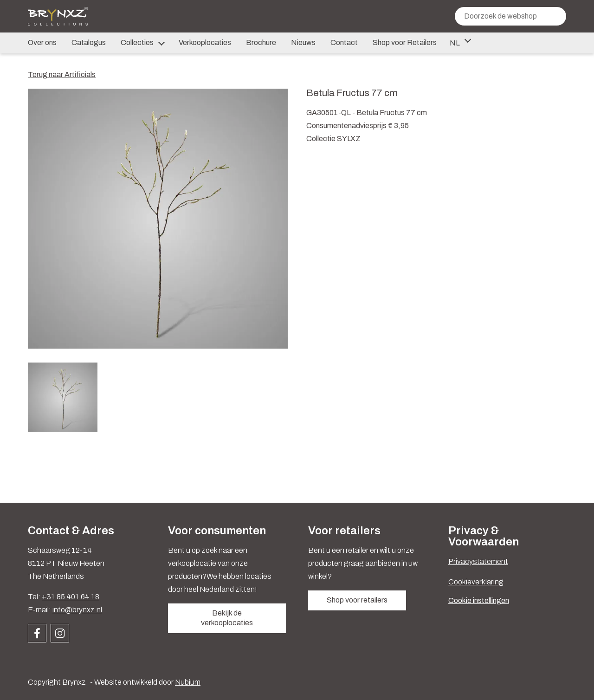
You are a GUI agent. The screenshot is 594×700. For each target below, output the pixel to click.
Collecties (142, 43)
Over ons (42, 42)
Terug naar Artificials (62, 75)
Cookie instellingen (479, 600)
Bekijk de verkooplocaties (227, 618)
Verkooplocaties (205, 42)
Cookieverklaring (476, 582)
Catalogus (89, 42)
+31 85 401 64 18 (71, 597)
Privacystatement (478, 561)
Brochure (261, 42)
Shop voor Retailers (405, 42)
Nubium (188, 682)
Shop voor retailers (357, 600)
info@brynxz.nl (77, 610)
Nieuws (303, 42)
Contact (344, 42)
